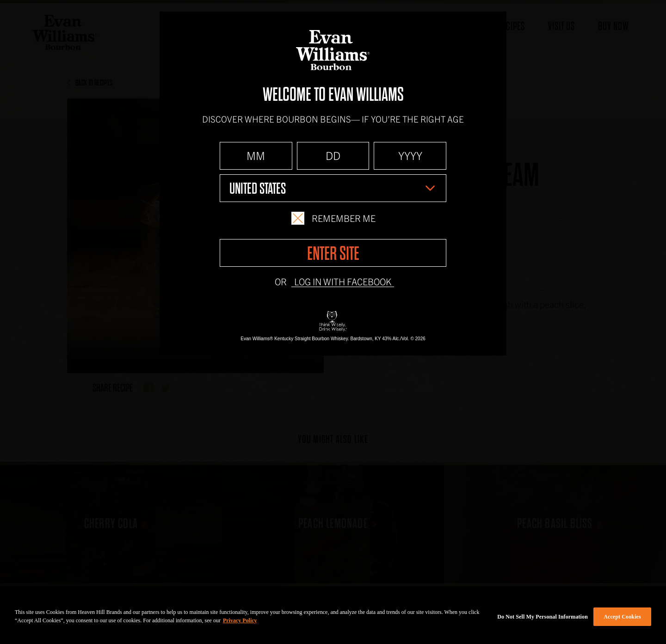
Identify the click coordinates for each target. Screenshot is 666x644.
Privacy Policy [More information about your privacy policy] (240, 620)
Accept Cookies (622, 617)
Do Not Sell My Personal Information (543, 617)
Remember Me (333, 218)
